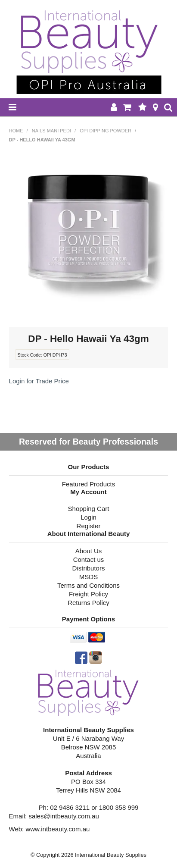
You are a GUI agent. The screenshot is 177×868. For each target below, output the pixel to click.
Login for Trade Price (39, 381)
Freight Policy (88, 594)
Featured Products (88, 484)
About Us (89, 551)
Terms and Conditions (88, 585)
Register (89, 526)
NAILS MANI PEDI (51, 131)
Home (16, 131)
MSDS (88, 577)
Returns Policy (88, 603)
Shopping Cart (89, 509)
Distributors (89, 568)
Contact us (89, 559)
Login (88, 517)
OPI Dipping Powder (106, 131)
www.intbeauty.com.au (57, 829)
